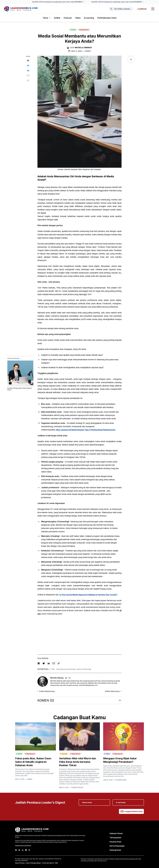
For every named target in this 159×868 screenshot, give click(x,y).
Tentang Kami (115, 838)
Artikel (57, 18)
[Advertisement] (79, 632)
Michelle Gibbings (83, 48)
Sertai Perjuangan (117, 846)
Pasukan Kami (115, 842)
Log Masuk (142, 9)
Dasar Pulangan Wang (33, 863)
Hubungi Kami (115, 850)
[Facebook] (16, 850)
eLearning (89, 18)
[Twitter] (19, 850)
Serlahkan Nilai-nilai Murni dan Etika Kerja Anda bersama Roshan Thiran (78, 762)
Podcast (68, 18)
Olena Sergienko (84, 169)
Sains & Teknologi (84, 669)
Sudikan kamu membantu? (23, 845)
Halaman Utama (116, 833)
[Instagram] (29, 850)
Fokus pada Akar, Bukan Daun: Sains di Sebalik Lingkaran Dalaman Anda (33, 762)
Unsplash (97, 169)
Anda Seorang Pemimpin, (67, 669)
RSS (56, 863)
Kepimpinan (84, 30)
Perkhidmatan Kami (107, 18)
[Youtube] (26, 850)
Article (73, 30)
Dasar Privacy (20, 863)
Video (78, 18)
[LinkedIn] (23, 850)
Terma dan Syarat (48, 863)
